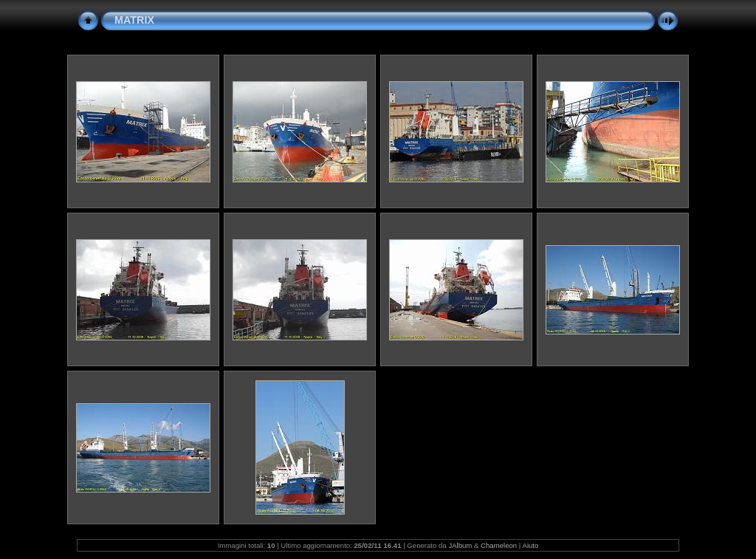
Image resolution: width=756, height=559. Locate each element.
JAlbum (460, 545)
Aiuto (530, 545)
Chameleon (499, 545)
